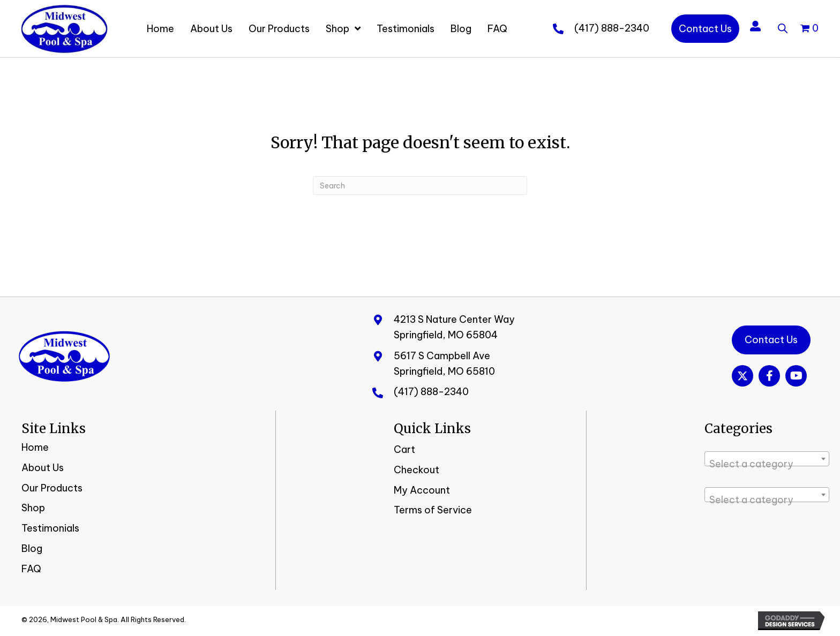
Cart (404, 449)
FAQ (31, 569)
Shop (33, 508)
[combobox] (767, 459)
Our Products (52, 488)
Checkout (417, 470)
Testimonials (50, 528)
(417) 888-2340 (612, 28)
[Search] (420, 185)
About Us (43, 468)
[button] (742, 376)
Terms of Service (433, 510)
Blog (32, 548)
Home (35, 447)
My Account (422, 490)
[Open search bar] (783, 27)
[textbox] (767, 464)
